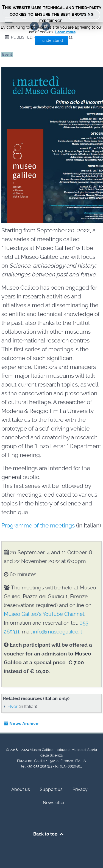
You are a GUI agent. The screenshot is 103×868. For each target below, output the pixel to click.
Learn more (65, 32)
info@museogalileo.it (58, 632)
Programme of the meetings (38, 526)
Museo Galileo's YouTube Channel (44, 614)
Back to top (49, 834)
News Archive (21, 724)
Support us (51, 789)
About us (21, 789)
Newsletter (54, 803)
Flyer (12, 707)
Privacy (80, 789)
